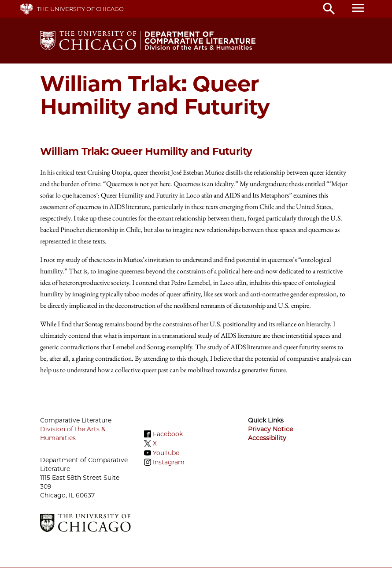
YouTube (166, 453)
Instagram (169, 462)
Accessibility (267, 438)
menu (358, 8)
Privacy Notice (270, 429)
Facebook (168, 434)
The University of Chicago (80, 9)
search (329, 9)
